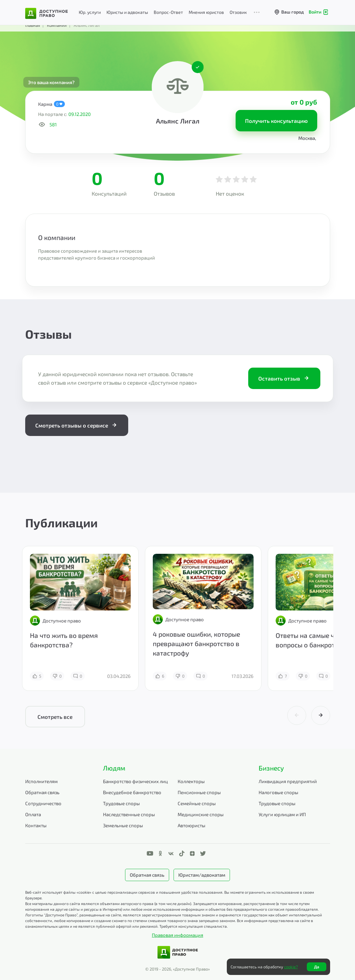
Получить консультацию (276, 121)
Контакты (36, 825)
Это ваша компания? (51, 82)
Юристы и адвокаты (127, 12)
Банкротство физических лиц (135, 781)
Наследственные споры (129, 814)
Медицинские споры (201, 814)
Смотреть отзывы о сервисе (77, 425)
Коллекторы (191, 781)
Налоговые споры (278, 792)
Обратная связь (42, 792)
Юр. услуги (90, 12)
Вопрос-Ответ (168, 12)
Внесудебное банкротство (132, 792)
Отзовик (238, 12)
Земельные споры (123, 825)
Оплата (33, 814)
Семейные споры (197, 803)
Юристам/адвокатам (202, 875)
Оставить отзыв (284, 378)
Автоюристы (192, 825)
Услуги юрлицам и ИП (282, 814)
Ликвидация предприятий (288, 781)
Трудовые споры (121, 803)
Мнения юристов (206, 12)
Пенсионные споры (199, 792)
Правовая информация (177, 935)
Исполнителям (41, 781)
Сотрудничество (43, 803)
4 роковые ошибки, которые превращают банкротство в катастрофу (196, 643)
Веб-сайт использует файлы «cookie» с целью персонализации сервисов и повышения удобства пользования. (124, 892)
